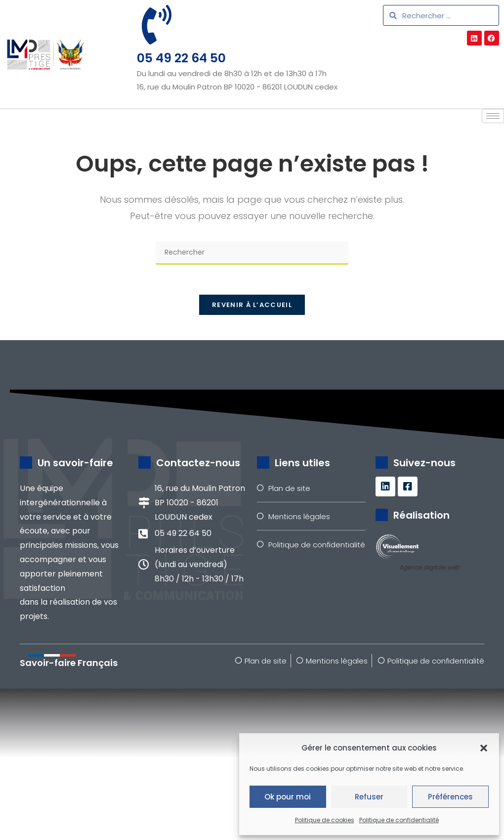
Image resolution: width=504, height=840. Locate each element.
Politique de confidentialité (399, 820)
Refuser (369, 797)
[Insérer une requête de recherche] (252, 253)
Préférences (450, 797)
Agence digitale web (430, 567)
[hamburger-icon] (493, 116)
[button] (484, 748)
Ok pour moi (288, 797)
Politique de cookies (325, 820)
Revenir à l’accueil (252, 305)
